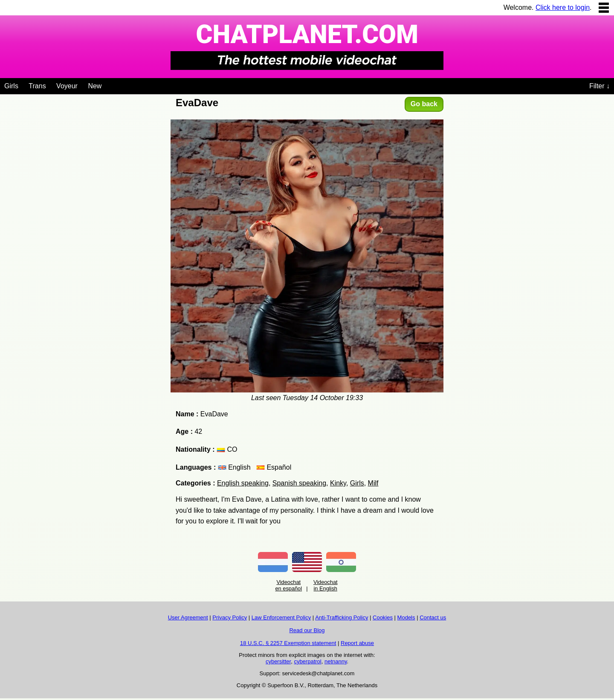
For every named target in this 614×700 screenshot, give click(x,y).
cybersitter (278, 661)
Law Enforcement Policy (281, 617)
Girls (11, 86)
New (95, 86)
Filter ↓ (600, 86)
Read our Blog (307, 630)
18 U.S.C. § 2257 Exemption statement (288, 643)
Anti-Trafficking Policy (342, 617)
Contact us (433, 617)
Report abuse (357, 643)
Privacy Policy (230, 617)
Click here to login (563, 7)
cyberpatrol (307, 661)
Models (406, 617)
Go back (424, 104)
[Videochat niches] (108, 84)
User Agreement (188, 617)
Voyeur (67, 86)
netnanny (336, 661)
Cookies (383, 617)
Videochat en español (288, 585)
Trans (37, 86)
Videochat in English (326, 585)
